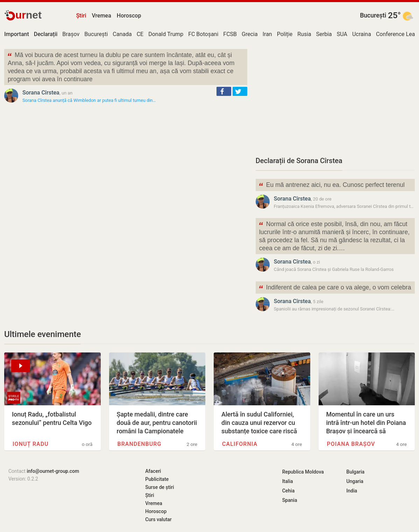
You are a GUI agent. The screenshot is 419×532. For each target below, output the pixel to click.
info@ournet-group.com (53, 471)
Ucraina (362, 34)
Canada (122, 34)
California (240, 444)
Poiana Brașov (351, 444)
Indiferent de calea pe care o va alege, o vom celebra (335, 288)
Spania (290, 500)
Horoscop (129, 16)
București (373, 15)
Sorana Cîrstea (41, 93)
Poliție (285, 34)
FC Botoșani (203, 34)
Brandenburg (140, 444)
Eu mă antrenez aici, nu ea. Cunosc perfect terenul (332, 186)
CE (140, 34)
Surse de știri (159, 487)
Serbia (324, 34)
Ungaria (355, 481)
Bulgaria (355, 472)
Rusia (304, 34)
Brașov (71, 34)
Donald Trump (166, 34)
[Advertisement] (335, 98)
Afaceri (153, 471)
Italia (288, 481)
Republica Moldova (303, 472)
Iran (267, 34)
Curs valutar (158, 519)
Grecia (250, 34)
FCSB (230, 34)
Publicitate (157, 479)
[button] (224, 91)
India (352, 491)
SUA (342, 34)
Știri (81, 16)
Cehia (289, 491)
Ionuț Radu (31, 444)
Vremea (101, 16)
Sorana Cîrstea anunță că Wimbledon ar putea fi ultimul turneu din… (89, 100)
